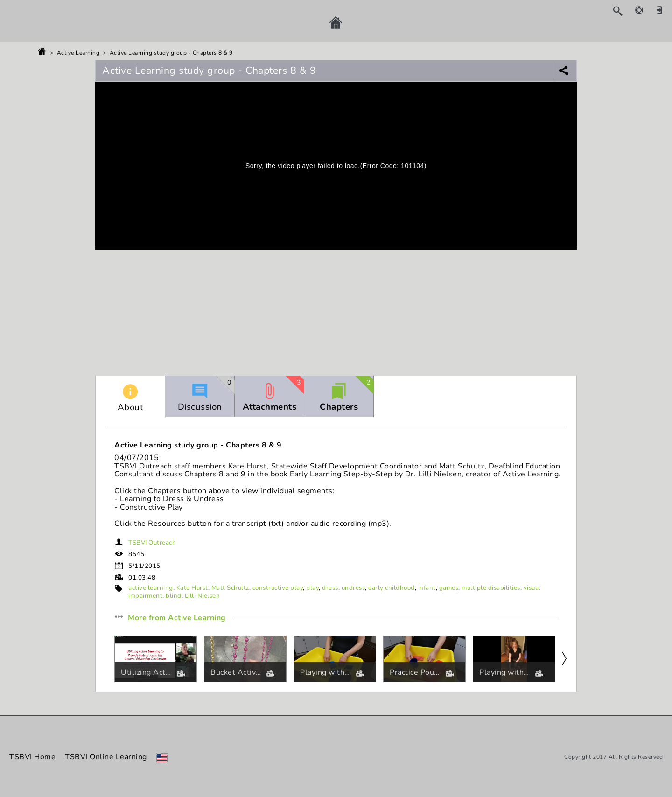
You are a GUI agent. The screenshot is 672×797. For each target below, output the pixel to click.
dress (330, 588)
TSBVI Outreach (152, 543)
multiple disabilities (491, 588)
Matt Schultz (230, 588)
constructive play (278, 588)
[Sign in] (663, 10)
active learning (151, 588)
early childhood (392, 588)
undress (353, 588)
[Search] (622, 11)
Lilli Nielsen (203, 596)
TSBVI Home (32, 757)
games (449, 588)
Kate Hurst (192, 588)
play (312, 588)
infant (427, 588)
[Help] (644, 10)
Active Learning (78, 53)
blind (174, 596)
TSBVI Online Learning (106, 757)
